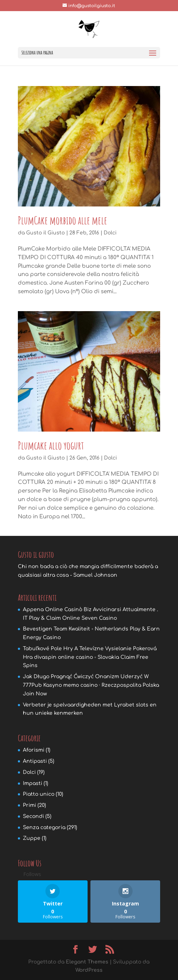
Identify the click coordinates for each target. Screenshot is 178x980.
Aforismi (34, 750)
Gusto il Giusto (45, 233)
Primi (29, 805)
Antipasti (35, 761)
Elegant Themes (87, 962)
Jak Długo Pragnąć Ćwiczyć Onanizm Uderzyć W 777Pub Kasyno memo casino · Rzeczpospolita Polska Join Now (91, 685)
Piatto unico (39, 794)
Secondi (33, 816)
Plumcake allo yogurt (51, 445)
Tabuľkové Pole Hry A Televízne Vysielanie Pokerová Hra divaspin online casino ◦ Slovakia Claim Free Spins (90, 657)
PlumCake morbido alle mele (63, 220)
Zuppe (32, 838)
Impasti (33, 783)
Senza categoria (44, 827)
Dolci (110, 233)
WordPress (89, 970)
